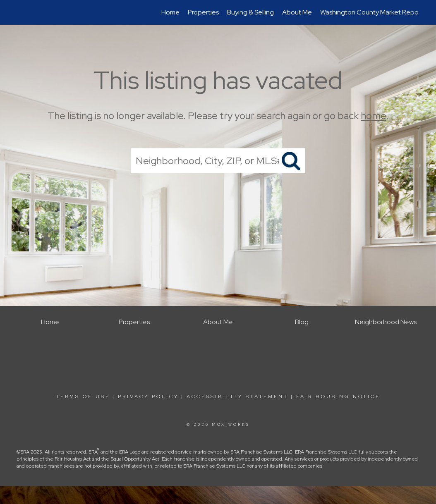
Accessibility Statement (237, 397)
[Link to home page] (22, 12)
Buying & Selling (250, 12)
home (373, 116)
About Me (297, 12)
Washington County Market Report (372, 12)
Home (170, 12)
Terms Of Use (83, 397)
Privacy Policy (148, 397)
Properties (203, 12)
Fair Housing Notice (338, 397)
